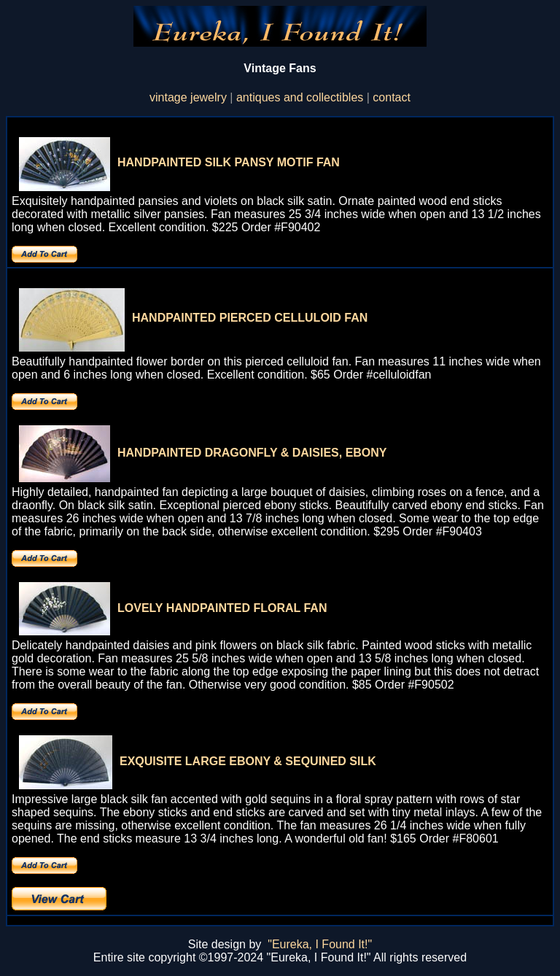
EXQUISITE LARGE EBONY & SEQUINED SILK (248, 761)
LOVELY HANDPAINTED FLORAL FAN (222, 608)
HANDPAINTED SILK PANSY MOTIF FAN (229, 162)
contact (392, 97)
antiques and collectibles (300, 97)
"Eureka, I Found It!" (320, 944)
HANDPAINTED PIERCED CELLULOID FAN (250, 318)
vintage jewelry (188, 97)
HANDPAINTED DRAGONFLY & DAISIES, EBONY (252, 453)
